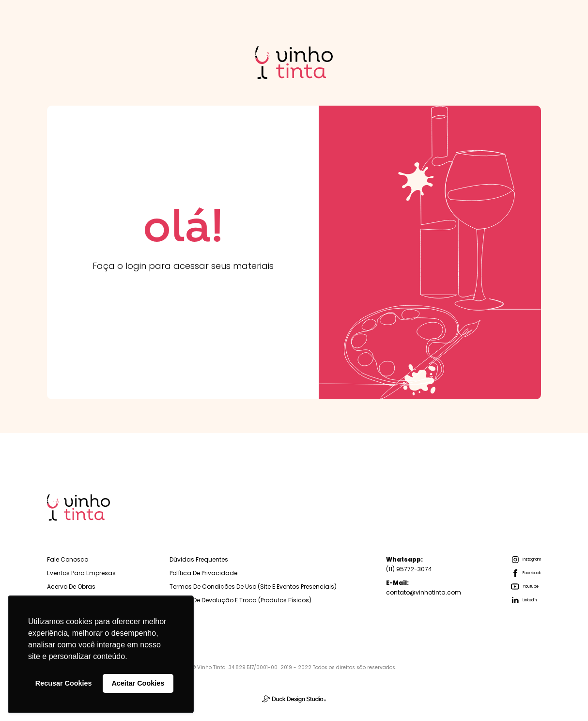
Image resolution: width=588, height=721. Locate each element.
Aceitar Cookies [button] (138, 683)
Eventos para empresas (81, 573)
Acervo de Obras (71, 587)
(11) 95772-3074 (409, 564)
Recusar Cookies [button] (64, 683)
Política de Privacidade (203, 573)
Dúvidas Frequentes (199, 559)
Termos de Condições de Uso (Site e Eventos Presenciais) (253, 587)
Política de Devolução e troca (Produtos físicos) (240, 600)
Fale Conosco (68, 559)
